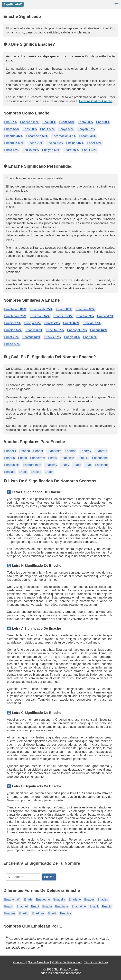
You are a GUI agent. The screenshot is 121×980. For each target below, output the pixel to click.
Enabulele (67, 458)
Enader (89, 899)
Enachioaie (15, 316)
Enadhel (22, 906)
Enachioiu (40, 316)
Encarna (13, 136)
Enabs (22, 458)
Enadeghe (43, 899)
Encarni (88, 136)
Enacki (71, 323)
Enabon (25, 451)
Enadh (9, 906)
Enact (12, 337)
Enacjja (32, 323)
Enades (103, 899)
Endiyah (51, 150)
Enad (90, 337)
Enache (30, 122)
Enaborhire (54, 451)
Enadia (47, 906)
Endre (71, 150)
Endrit (89, 150)
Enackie (92, 323)
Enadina (10, 913)
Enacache (102, 465)
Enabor (38, 451)
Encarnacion (64, 136)
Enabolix (10, 451)
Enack (52, 323)
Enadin (107, 906)
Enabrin (10, 458)
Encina (55, 143)
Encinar (75, 143)
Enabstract (38, 458)
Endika (31, 150)
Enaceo (36, 472)
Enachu (85, 316)
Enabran (71, 451)
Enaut (48, 129)
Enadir (52, 913)
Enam (85, 122)
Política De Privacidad (67, 962)
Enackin (13, 330)
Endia (12, 150)
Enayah (86, 129)
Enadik (94, 906)
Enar (103, 122)
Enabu (53, 458)
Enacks (34, 330)
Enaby (65, 465)
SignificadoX (13, 4)
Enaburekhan (32, 465)
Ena (10, 122)
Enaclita (55, 330)
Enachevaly (41, 309)
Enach (49, 472)
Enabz (77, 465)
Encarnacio (37, 136)
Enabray (85, 451)
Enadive (66, 913)
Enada (12, 344)
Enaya (66, 129)
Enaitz (67, 122)
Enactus (31, 337)
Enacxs (52, 337)
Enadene (75, 899)
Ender (94, 143)
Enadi (35, 906)
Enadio (24, 913)
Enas (30, 129)
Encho (35, 143)
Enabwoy (51, 465)
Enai (49, 122)
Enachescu (15, 309)
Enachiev (85, 309)
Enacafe (10, 472)
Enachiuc (63, 316)
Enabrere (101, 451)
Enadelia (59, 899)
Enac (88, 465)
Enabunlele (12, 465)
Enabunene (100, 458)
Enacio (12, 323)
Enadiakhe (79, 906)
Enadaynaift (12, 899)
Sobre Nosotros (39, 962)
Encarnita (14, 143)
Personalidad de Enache (96, 101)
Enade (28, 899)
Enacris (99, 330)
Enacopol (77, 330)
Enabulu (83, 458)
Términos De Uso (96, 962)
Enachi (64, 309)
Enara (12, 129)
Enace (23, 472)
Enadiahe (62, 906)
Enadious (38, 913)
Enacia (105, 316)
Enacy (72, 337)
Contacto (19, 962)
